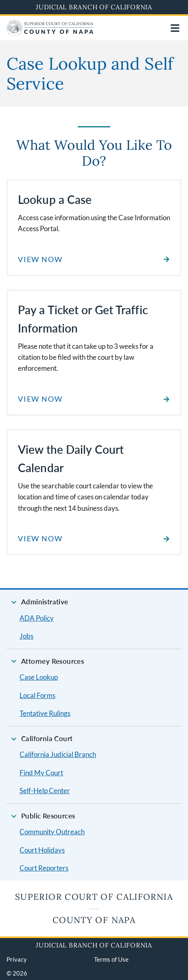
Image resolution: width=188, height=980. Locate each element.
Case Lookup (39, 677)
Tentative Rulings (45, 713)
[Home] (50, 33)
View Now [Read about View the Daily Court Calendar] (40, 539)
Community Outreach (52, 832)
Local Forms (37, 695)
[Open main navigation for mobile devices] (175, 28)
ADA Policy (37, 618)
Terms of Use (111, 959)
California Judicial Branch (58, 754)
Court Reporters (44, 868)
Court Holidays (42, 850)
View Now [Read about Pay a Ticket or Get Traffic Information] (40, 399)
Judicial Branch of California (94, 7)
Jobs (26, 636)
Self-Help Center (45, 791)
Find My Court (41, 773)
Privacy (17, 959)
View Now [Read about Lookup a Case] (40, 259)
